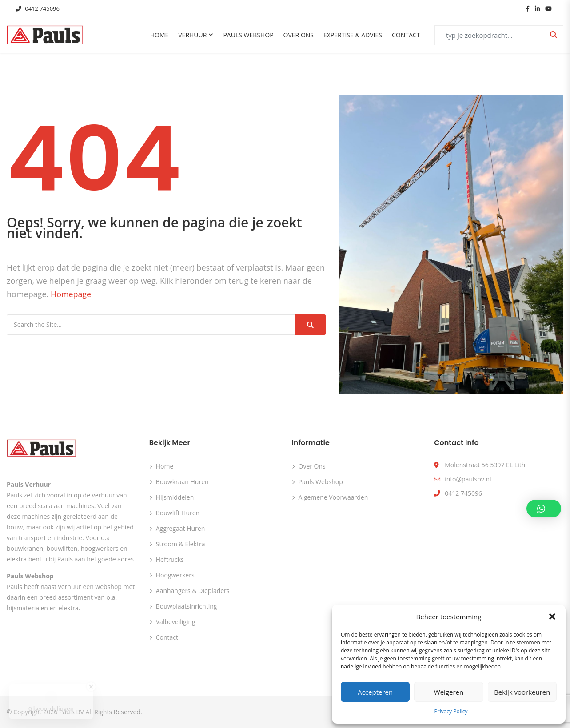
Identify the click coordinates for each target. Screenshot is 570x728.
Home (159, 35)
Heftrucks (170, 559)
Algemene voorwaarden (333, 497)
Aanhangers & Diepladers (193, 590)
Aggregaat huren (181, 528)
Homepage (71, 294)
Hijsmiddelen (175, 497)
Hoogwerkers (175, 575)
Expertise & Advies (353, 35)
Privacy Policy (451, 711)
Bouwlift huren (178, 512)
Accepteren (375, 692)
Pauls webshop (321, 481)
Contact (406, 35)
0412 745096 (38, 8)
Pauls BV (72, 711)
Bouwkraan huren (182, 481)
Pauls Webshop (248, 35)
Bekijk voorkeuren (522, 692)
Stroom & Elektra (181, 543)
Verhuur (192, 35)
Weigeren (449, 692)
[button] (552, 617)
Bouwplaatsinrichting (187, 606)
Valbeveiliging (176, 621)
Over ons (299, 35)
